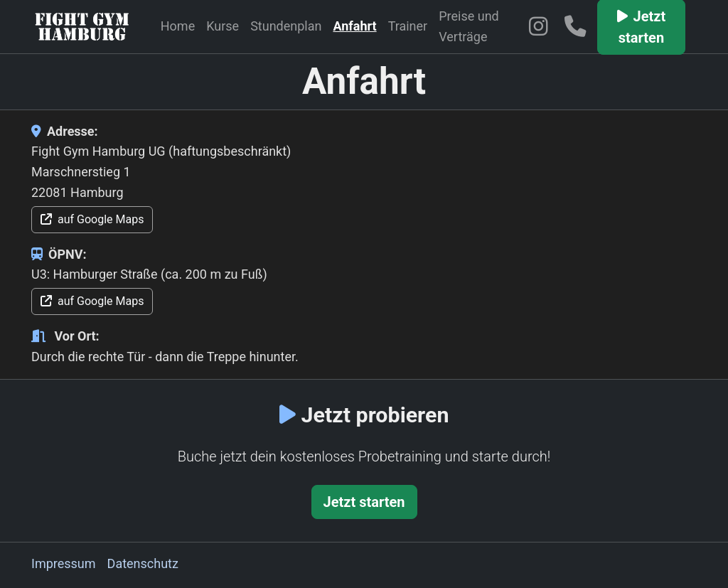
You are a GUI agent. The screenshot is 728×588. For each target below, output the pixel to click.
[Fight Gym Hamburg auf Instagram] (541, 26)
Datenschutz (143, 563)
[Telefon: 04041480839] (578, 26)
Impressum (64, 563)
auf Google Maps (92, 219)
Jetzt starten (364, 502)
